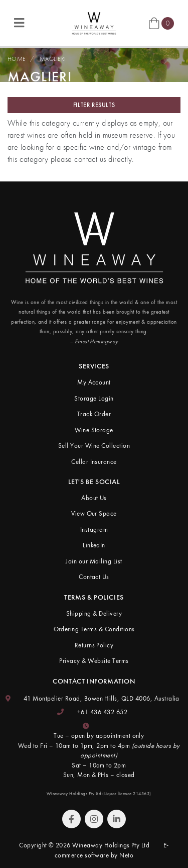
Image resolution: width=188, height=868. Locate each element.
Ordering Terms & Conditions (94, 629)
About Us (94, 498)
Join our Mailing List (94, 561)
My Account (94, 382)
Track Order (94, 414)
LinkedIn (94, 545)
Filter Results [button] (94, 105)
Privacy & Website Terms (94, 661)
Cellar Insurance (94, 462)
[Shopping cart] (161, 23)
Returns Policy (94, 645)
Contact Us (94, 577)
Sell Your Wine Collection (94, 446)
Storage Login (94, 398)
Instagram (94, 529)
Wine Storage (94, 430)
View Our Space (94, 513)
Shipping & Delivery (94, 613)
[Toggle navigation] (19, 23)
